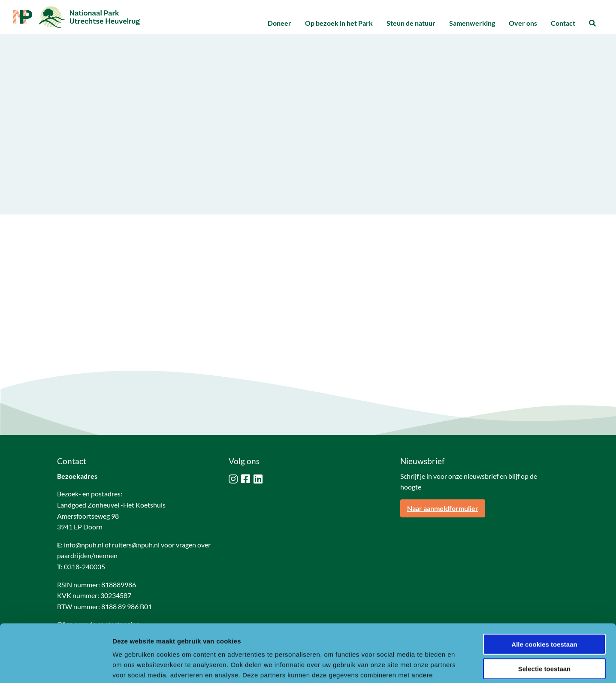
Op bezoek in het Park (339, 23)
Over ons (523, 23)
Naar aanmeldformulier (443, 508)
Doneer (279, 23)
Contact (563, 23)
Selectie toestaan (545, 615)
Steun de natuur (411, 23)
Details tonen (464, 666)
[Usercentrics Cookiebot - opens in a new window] (56, 666)
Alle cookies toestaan (544, 590)
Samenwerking (472, 23)
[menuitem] (279, 23)
